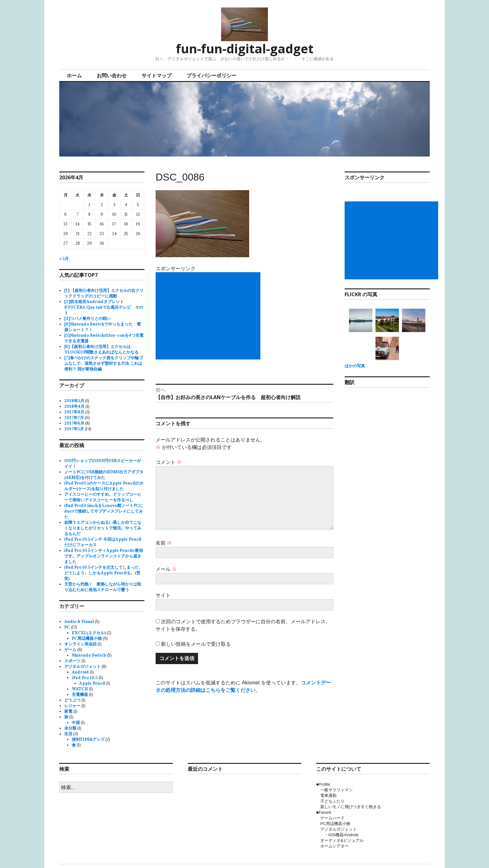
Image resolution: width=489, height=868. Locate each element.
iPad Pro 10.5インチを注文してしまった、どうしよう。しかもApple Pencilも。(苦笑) (104, 573)
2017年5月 (74, 429)
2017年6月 (74, 423)
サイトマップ (157, 75)
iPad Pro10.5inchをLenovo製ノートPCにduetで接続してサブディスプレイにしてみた (104, 511)
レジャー (72, 706)
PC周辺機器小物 (87, 638)
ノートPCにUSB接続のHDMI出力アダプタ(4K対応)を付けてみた (104, 475)
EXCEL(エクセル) (89, 633)
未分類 (70, 728)
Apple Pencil (92, 683)
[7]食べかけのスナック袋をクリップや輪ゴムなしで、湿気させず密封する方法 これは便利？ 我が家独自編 (104, 363)
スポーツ (72, 661)
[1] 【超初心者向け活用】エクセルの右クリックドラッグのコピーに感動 (104, 293)
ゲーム (70, 650)
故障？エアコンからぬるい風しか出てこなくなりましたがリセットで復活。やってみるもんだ (103, 528)
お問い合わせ (112, 75)
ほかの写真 (355, 366)
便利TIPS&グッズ (88, 739)
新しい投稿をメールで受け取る (196, 644)
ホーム (74, 75)
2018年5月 (74, 401)
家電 (68, 711)
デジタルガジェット (82, 666)
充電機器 (80, 694)
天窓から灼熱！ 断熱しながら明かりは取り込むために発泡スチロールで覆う (103, 587)
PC (67, 627)
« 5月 (64, 259)
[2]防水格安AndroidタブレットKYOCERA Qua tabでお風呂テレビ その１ (104, 307)
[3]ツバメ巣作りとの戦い (87, 318)
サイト (163, 595)
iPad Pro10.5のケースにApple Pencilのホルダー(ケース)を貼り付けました (104, 486)
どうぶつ (72, 700)
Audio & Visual (79, 622)
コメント (169, 462)
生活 (68, 734)
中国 (76, 723)
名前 (164, 543)
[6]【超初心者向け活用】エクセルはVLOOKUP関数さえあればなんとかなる (101, 349)
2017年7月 (74, 418)
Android (80, 672)
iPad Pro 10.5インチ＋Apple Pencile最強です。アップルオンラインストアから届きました (104, 556)
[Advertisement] (209, 316)
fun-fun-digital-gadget (245, 48)
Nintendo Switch (89, 655)
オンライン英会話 (80, 644)
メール (166, 569)
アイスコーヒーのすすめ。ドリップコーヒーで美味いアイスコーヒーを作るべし (103, 497)
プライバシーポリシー (211, 75)
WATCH (80, 689)
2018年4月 (74, 406)
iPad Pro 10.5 (85, 678)
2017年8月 (74, 412)
